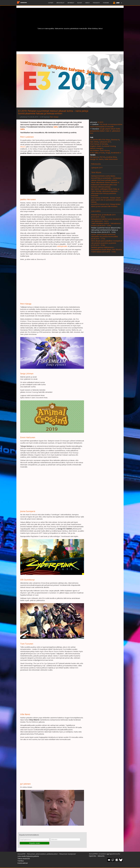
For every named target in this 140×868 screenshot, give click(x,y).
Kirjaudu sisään (35, 843)
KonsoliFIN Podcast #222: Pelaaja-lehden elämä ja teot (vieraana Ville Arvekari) (106, 205)
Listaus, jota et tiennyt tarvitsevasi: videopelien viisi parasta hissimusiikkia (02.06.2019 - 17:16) (104, 236)
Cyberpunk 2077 (105, 142)
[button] (117, 3)
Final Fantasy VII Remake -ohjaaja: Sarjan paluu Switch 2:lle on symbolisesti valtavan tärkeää (106, 200)
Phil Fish (102, 157)
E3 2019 (22, 111)
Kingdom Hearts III (97, 146)
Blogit (80, 3)
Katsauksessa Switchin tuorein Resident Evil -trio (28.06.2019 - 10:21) (106, 220)
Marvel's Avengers (96, 148)
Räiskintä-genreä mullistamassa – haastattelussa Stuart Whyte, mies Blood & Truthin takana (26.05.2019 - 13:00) (106, 250)
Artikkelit (71, 3)
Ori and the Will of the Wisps (100, 140)
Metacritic (101, 856)
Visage (108, 153)
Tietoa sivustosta (24, 858)
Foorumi (106, 3)
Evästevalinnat (23, 863)
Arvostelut (60, 3)
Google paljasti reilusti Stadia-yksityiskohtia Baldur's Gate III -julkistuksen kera (105, 131)
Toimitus (21, 861)
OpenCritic (93, 856)
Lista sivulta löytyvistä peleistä (28, 856)
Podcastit (96, 3)
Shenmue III (115, 140)
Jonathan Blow (111, 157)
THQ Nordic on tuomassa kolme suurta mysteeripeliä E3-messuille (106, 125)
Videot (87, 3)
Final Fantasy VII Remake (99, 144)
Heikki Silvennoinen (111, 159)
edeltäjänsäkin (62, 246)
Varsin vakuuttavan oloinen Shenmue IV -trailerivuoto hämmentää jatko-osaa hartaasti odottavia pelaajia (106, 185)
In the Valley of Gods (97, 153)
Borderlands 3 (116, 153)
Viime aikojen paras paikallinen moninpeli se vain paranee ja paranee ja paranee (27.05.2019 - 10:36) (107, 243)
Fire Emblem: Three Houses (100, 150)
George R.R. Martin (97, 159)
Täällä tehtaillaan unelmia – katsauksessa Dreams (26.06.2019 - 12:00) (106, 224)
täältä (56, 127)
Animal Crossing (110, 146)
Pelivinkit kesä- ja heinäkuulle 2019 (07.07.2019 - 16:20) (103, 216)
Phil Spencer (94, 157)
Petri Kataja (54, 117)
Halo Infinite (94, 142)
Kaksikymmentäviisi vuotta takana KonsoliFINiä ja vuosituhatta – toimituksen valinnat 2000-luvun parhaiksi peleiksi (106, 178)
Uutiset (51, 3)
